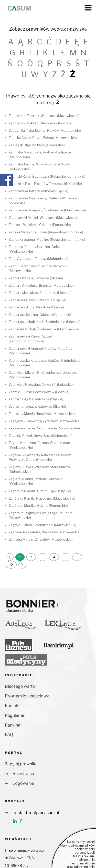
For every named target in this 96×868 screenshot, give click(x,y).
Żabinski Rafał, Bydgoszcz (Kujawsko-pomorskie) (47, 176)
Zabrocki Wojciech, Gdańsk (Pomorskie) (40, 225)
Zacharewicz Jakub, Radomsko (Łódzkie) (40, 293)
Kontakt (12, 706)
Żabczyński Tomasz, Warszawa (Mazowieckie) (44, 116)
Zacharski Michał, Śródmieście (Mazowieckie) (44, 329)
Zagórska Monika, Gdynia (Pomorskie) (38, 505)
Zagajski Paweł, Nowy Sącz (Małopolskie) (41, 436)
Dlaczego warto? (21, 686)
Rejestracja (23, 774)
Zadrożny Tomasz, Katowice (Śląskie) (37, 406)
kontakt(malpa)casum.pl (36, 813)
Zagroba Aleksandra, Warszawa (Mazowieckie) (45, 532)
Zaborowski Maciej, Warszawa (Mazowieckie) (44, 218)
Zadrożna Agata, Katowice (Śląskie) (36, 399)
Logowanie (23, 783)
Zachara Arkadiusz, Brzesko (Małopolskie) (41, 285)
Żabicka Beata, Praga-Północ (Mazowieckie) (43, 138)
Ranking (13, 725)
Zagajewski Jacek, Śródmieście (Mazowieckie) (44, 428)
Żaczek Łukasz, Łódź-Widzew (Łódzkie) (39, 392)
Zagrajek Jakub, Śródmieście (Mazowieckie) (42, 525)
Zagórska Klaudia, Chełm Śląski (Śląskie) (40, 491)
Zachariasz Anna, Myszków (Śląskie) (36, 307)
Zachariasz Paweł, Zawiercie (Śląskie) (38, 300)
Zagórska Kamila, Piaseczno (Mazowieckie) (42, 498)
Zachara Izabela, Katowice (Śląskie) (36, 278)
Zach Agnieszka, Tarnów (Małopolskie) (39, 259)
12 (11, 565)
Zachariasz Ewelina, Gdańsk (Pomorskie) (40, 315)
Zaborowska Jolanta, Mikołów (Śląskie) (39, 191)
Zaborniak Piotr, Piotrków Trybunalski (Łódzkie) (45, 184)
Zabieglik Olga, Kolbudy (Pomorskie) (37, 145)
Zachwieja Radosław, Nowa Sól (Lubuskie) (41, 384)
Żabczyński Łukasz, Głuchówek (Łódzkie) (41, 123)
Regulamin (15, 715)
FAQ (9, 735)
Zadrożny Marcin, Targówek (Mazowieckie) (42, 414)
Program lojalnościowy (27, 696)
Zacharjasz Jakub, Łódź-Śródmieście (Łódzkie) (45, 322)
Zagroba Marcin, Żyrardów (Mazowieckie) (41, 539)
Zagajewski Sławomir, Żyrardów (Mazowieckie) (45, 421)
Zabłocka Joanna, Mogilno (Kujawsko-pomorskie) (47, 239)
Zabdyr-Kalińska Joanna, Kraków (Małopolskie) (45, 130)
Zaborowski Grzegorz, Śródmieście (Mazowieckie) (47, 210)
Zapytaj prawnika (21, 764)
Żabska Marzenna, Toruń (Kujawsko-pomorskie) (46, 232)
